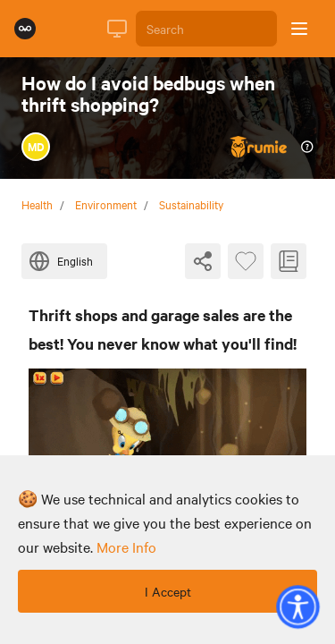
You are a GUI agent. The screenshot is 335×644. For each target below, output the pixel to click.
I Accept (168, 591)
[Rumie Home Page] (25, 29)
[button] (297, 606)
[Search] (206, 29)
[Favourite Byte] (246, 261)
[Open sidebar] (299, 29)
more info (126, 547)
